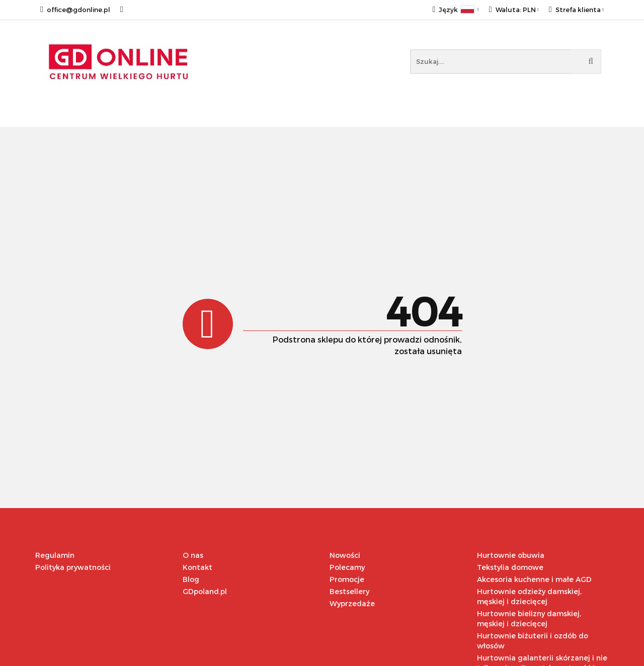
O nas (193, 555)
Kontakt (197, 567)
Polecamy (347, 567)
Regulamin (55, 555)
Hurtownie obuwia (511, 555)
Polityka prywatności (73, 567)
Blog (191, 579)
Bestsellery (349, 591)
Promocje (347, 579)
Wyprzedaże (352, 603)
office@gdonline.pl (75, 10)
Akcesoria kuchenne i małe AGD (534, 579)
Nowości (345, 555)
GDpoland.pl (205, 591)
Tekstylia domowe (510, 567)
